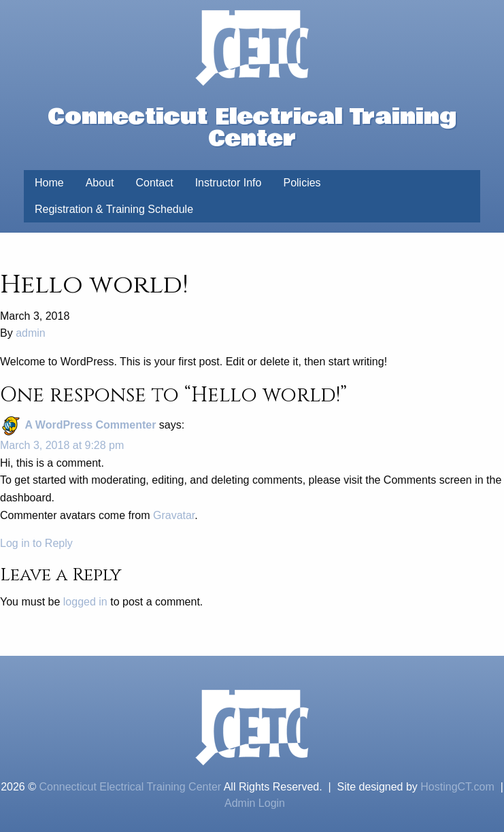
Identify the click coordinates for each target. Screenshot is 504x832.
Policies (302, 183)
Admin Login (255, 803)
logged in (85, 602)
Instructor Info (229, 183)
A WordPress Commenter (90, 425)
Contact (155, 183)
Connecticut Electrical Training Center (130, 787)
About (100, 183)
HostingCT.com (457, 787)
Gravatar (174, 515)
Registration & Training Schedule (114, 209)
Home (49, 183)
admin (31, 333)
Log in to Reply (36, 543)
